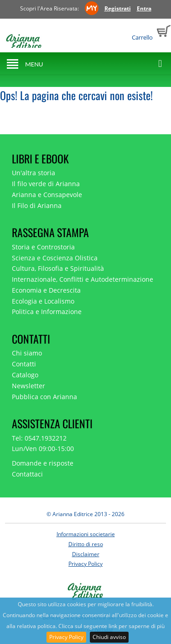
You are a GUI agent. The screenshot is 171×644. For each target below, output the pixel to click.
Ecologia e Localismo (43, 301)
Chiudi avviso (109, 637)
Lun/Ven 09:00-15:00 (43, 449)
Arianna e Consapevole (47, 195)
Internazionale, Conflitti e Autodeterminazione (83, 279)
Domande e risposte (43, 463)
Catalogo (25, 375)
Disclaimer (86, 554)
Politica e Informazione (47, 312)
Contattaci (27, 474)
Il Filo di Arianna (37, 205)
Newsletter (28, 386)
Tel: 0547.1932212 (39, 438)
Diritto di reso (86, 544)
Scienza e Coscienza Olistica (55, 258)
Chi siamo (27, 353)
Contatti (24, 364)
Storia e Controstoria (43, 247)
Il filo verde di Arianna (46, 184)
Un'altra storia (34, 173)
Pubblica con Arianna (44, 397)
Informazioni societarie (86, 534)
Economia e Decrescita (46, 290)
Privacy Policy (66, 637)
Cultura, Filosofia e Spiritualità (58, 268)
